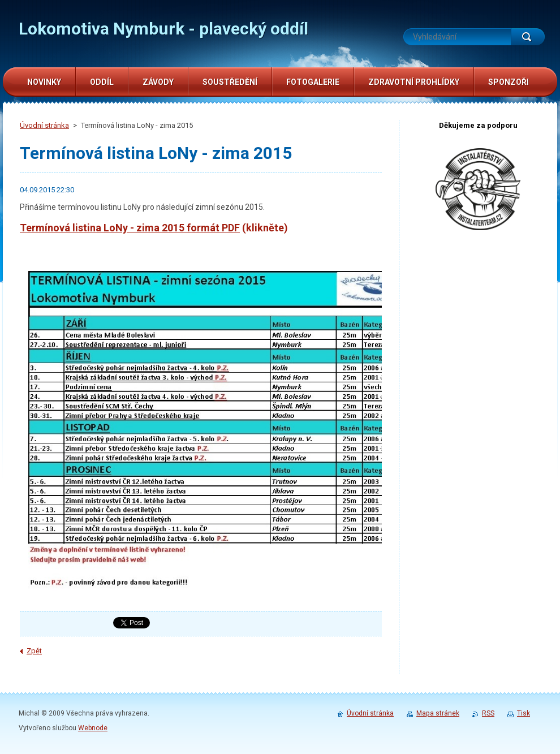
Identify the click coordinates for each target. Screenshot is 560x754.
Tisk (524, 713)
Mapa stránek (438, 713)
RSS (488, 713)
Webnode (93, 728)
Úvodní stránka (44, 125)
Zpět (34, 651)
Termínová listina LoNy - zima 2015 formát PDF (130, 228)
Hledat (528, 37)
